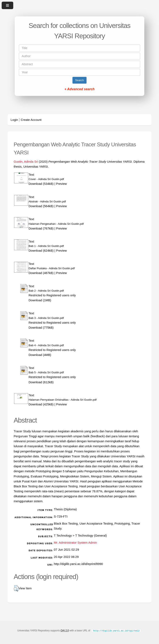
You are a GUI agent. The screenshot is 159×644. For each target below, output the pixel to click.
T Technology (63, 536)
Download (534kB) (41, 184)
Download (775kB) (41, 328)
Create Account (31, 120)
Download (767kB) (41, 228)
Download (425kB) (41, 404)
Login (14, 120)
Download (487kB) (41, 273)
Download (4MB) (40, 355)
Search (79, 80)
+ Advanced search (79, 89)
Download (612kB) (41, 382)
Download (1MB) (40, 300)
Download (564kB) (41, 206)
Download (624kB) (41, 251)
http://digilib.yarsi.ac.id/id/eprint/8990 (78, 564)
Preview (61, 184)
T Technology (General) (91, 536)
